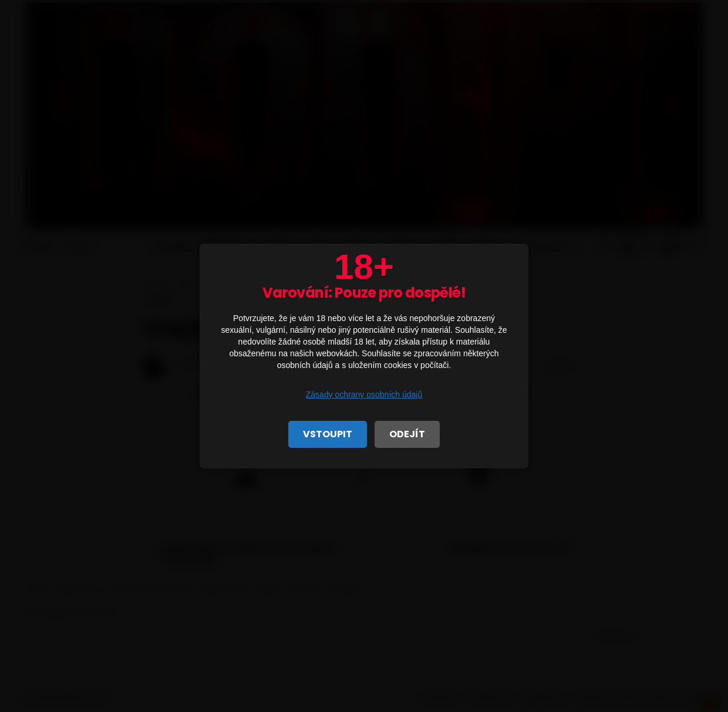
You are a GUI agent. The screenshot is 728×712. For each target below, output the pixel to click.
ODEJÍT (407, 434)
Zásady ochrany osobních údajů (364, 394)
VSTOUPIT (328, 434)
